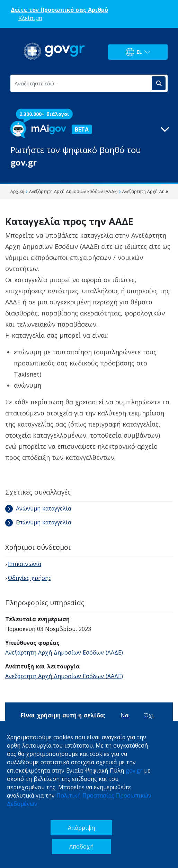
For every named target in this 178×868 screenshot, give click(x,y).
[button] (89, 145)
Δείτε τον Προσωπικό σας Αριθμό (59, 10)
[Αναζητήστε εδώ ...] (81, 83)
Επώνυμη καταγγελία (38, 522)
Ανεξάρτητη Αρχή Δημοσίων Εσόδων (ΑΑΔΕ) (64, 652)
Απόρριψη (81, 828)
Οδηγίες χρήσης (30, 578)
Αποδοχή (81, 846)
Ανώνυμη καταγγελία (38, 508)
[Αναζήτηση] (159, 83)
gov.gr (134, 770)
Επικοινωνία (25, 564)
